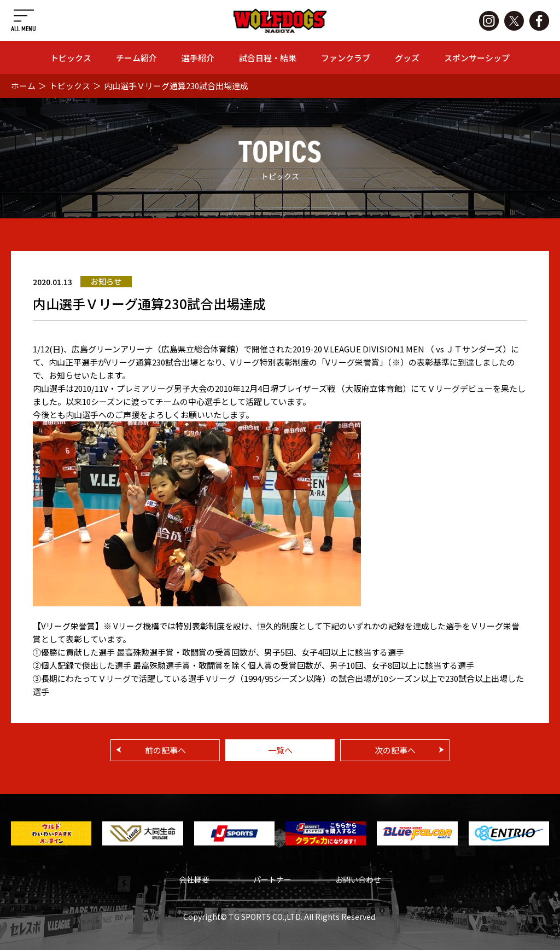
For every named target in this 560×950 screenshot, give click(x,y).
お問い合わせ (358, 879)
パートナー (272, 879)
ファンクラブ (346, 58)
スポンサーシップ (477, 58)
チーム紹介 (136, 58)
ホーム (23, 86)
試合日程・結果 (268, 58)
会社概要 (194, 879)
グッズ (407, 58)
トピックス (71, 58)
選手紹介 (198, 58)
